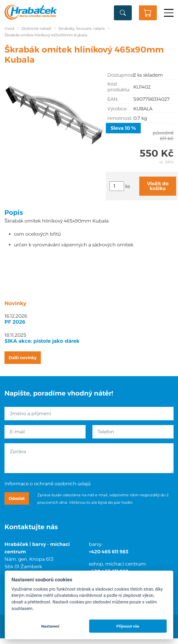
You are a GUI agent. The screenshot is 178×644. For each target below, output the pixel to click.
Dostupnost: (120, 75)
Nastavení (50, 626)
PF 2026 (15, 322)
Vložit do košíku (158, 186)
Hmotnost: (120, 118)
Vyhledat (123, 13)
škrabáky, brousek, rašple (82, 28)
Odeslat (17, 498)
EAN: (113, 99)
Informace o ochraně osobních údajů (48, 484)
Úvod (9, 28)
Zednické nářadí (36, 28)
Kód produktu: (119, 87)
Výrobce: (117, 109)
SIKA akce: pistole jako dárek (42, 341)
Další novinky (23, 358)
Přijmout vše (128, 626)
